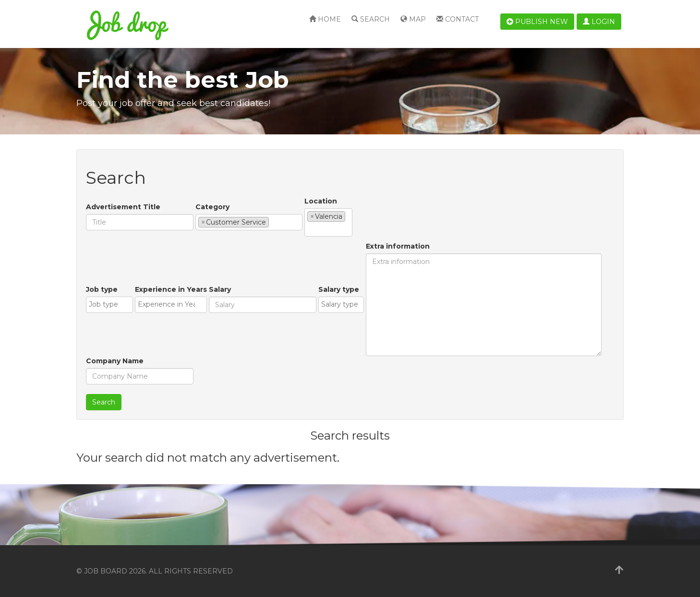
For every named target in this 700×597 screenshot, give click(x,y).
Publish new (537, 22)
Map (413, 19)
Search (371, 19)
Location (321, 201)
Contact (458, 19)
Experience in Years (171, 289)
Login (599, 22)
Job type (102, 289)
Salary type (339, 289)
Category (212, 207)
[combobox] (249, 222)
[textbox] (274, 222)
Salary (220, 289)
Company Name (115, 361)
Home (325, 19)
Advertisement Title (123, 207)
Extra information (398, 246)
